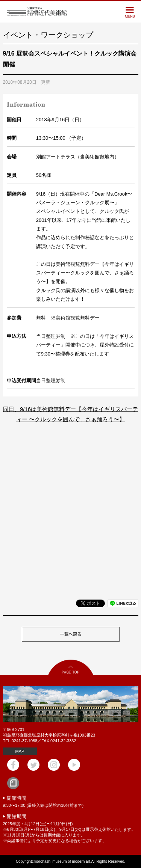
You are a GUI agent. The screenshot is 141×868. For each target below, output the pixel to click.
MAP (20, 751)
